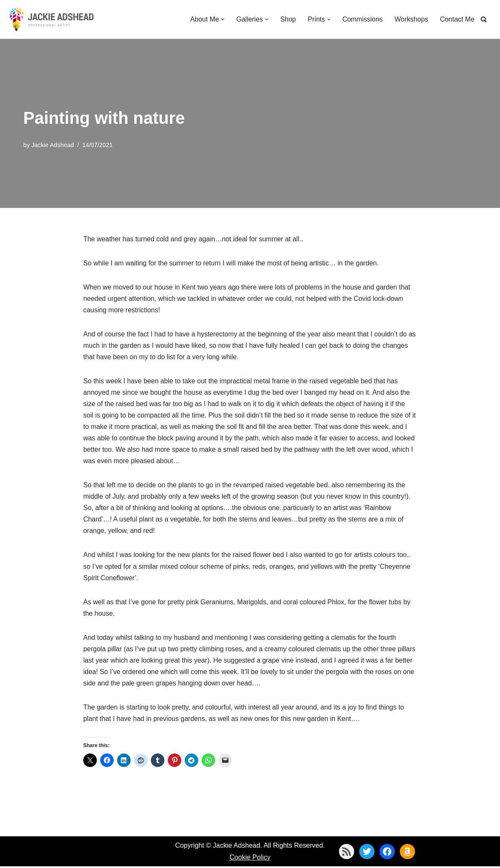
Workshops (411, 19)
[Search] (484, 19)
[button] (222, 19)
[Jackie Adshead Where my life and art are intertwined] (52, 19)
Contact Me (457, 19)
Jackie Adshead (53, 145)
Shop (288, 19)
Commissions (362, 19)
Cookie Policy (250, 859)
